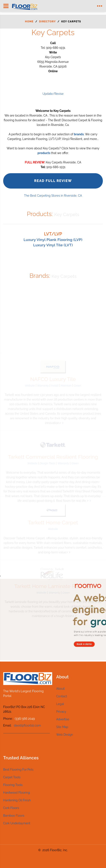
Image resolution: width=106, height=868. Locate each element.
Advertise (63, 719)
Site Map (62, 727)
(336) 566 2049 (25, 719)
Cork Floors (11, 808)
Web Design (65, 735)
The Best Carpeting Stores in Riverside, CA (53, 196)
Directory (47, 22)
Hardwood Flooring (16, 793)
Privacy (61, 712)
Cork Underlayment (17, 823)
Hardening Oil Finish (17, 800)
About (60, 689)
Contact (62, 696)
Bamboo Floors (14, 816)
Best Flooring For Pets (18, 770)
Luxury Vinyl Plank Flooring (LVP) (53, 240)
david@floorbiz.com (27, 725)
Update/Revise (53, 94)
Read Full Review (53, 181)
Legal (60, 704)
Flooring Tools (13, 785)
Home (29, 22)
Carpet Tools (12, 777)
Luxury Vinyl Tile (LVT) (53, 245)
